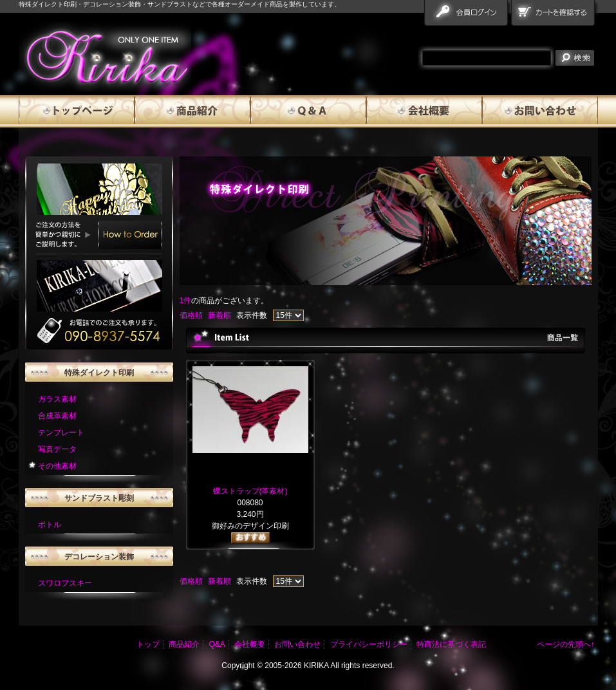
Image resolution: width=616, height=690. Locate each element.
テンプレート (61, 433)
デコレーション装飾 (99, 557)
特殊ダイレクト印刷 (99, 373)
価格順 (191, 315)
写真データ (57, 449)
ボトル (50, 525)
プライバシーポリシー (369, 644)
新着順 (219, 315)
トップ (148, 644)
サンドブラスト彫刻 (99, 498)
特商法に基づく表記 (451, 644)
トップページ (77, 111)
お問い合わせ (540, 111)
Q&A (308, 111)
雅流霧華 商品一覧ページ (105, 57)
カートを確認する (555, 15)
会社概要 (424, 111)
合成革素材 (57, 416)
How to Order (130, 235)
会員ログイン (468, 15)
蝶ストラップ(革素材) (250, 491)
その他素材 (57, 466)
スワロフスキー (65, 583)
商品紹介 (192, 111)
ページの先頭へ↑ (566, 644)
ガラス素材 (57, 399)
